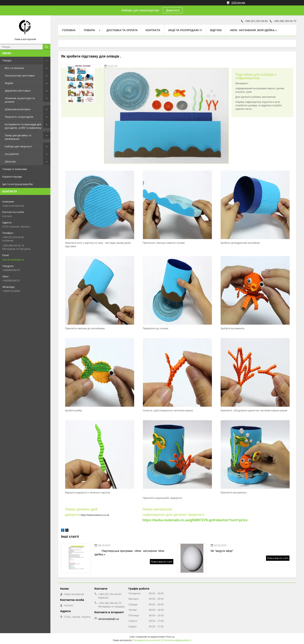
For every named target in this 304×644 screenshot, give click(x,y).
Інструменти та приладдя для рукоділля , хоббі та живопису (23, 126)
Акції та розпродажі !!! (185, 30)
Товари (7, 60)
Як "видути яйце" (222, 551)
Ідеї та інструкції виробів (18, 184)
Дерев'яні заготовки (18, 91)
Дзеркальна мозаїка (18, 109)
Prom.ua (170, 637)
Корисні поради (12, 177)
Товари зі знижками (15, 169)
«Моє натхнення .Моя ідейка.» (253, 30)
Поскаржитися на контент (147, 640)
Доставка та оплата (122, 30)
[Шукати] (47, 47)
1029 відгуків (238, 3)
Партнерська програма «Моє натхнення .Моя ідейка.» (129, 553)
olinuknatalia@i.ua (13, 260)
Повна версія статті (162, 562)
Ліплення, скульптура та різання (20, 100)
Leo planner (12, 154)
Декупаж (10, 161)
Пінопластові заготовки (20, 75)
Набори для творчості (18, 146)
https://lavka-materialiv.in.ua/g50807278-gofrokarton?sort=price (195, 520)
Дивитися (173, 10)
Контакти (153, 30)
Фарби (9, 83)
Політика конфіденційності (177, 640)
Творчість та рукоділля (19, 117)
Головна (69, 30)
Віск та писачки (14, 68)
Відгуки (216, 30)
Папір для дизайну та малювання (18, 137)
